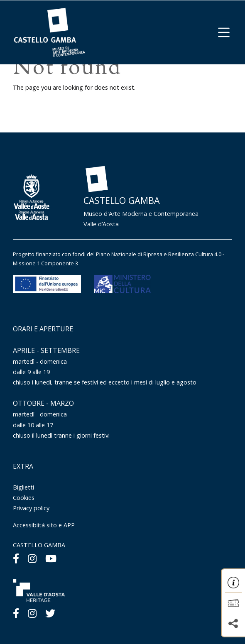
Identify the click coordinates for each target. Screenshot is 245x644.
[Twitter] (50, 613)
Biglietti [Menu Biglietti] (23, 487)
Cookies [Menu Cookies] (24, 498)
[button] (224, 32)
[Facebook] (16, 558)
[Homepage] (49, 32)
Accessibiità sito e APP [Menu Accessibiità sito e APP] (44, 525)
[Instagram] (32, 558)
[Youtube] (51, 558)
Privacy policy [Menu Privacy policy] (31, 508)
